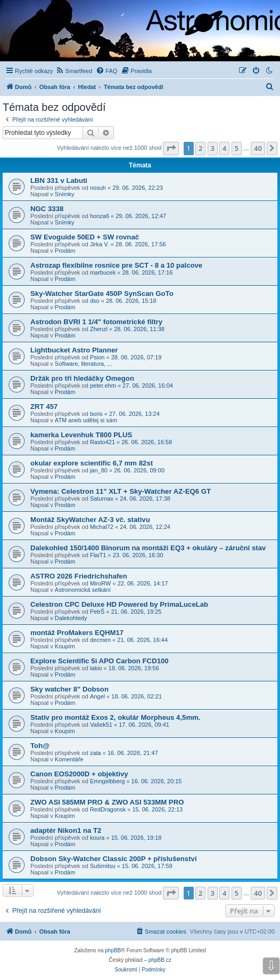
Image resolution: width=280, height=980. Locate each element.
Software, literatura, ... (84, 364)
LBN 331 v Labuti (59, 180)
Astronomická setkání (83, 590)
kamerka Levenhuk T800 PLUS (81, 435)
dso (95, 301)
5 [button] (237, 148)
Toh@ (40, 746)
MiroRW (101, 583)
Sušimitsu (103, 866)
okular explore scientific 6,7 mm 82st (92, 463)
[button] (171, 148)
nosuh (98, 188)
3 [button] (213, 148)
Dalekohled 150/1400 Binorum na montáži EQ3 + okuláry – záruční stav (148, 548)
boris (96, 414)
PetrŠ (97, 612)
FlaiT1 (98, 555)
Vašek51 (101, 725)
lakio (96, 668)
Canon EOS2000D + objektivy (79, 774)
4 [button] (224, 148)
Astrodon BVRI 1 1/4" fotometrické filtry (96, 322)
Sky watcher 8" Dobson (69, 689)
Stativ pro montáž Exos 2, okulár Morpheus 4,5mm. (116, 717)
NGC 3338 (47, 209)
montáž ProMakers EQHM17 (77, 633)
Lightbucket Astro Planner (74, 350)
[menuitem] (74, 71)
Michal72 (102, 527)
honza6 (100, 216)
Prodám (65, 251)
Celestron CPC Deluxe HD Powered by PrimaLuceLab (119, 604)
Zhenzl (99, 329)
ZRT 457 (44, 407)
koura (97, 838)
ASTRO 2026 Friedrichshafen (79, 576)
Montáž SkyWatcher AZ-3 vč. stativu (90, 520)
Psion (97, 357)
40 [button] (258, 148)
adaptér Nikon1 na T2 (66, 830)
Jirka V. (100, 244)
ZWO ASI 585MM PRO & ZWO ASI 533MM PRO (107, 802)
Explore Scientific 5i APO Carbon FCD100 (100, 661)
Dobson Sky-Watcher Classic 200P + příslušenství (114, 859)
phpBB (113, 950)
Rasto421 (102, 442)
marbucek (103, 272)
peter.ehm (103, 385)
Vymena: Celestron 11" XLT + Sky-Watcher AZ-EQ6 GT (121, 491)
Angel (97, 696)
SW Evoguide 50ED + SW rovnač (85, 237)
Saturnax (102, 499)
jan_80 (99, 470)
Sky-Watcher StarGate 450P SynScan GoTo (102, 294)
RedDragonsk (108, 809)
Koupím (65, 646)
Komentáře (69, 759)
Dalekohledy (71, 618)
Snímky (65, 194)
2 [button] (200, 148)
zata (96, 753)
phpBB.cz (160, 960)
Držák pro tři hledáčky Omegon (82, 378)
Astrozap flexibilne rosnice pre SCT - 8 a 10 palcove (116, 265)
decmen (100, 640)
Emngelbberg (107, 781)
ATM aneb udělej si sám (86, 420)
